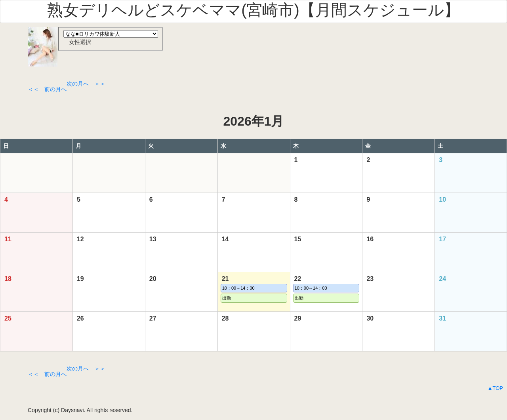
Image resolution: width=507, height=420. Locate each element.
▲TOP (495, 388)
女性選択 (77, 42)
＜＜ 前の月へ (47, 89)
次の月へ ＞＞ (86, 84)
